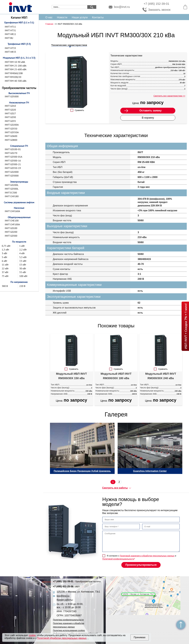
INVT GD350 (11, 129)
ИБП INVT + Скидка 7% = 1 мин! (186, 326)
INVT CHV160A (12, 211)
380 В (5, 286)
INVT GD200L (12, 185)
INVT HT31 (10, 30)
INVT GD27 (10, 113)
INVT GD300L (12, 189)
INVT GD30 (10, 117)
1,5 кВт (5, 250)
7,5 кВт (23, 261)
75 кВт (5, 276)
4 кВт (22, 253)
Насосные (19, 208)
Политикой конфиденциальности (118, 559)
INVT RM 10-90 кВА (15, 62)
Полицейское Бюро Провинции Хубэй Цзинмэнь (82, 471)
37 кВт (5, 272)
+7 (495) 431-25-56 (66, 586)
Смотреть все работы (115, 488)
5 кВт (4, 257)
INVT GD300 (11, 236)
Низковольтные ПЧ (19, 103)
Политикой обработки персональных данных (62, 638)
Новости (62, 17)
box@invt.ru (122, 7)
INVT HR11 (10, 34)
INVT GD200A (12, 125)
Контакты (98, 17)
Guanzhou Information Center (150, 471)
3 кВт (4, 253)
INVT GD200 (11, 232)
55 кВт (23, 272)
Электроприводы (19, 182)
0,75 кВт (6, 246)
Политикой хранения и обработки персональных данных (147, 556)
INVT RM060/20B (14, 73)
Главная (49, 24)
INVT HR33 (10, 52)
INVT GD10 (10, 106)
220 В (22, 286)
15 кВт (23, 265)
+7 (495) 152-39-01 (156, 4)
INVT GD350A (12, 132)
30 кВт (23, 268)
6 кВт (4, 261)
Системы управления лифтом (19, 202)
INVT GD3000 (12, 176)
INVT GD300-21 (13, 164)
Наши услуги (80, 17)
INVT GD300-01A (13, 157)
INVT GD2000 (12, 172)
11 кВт (5, 265)
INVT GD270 (11, 153)
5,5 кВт (23, 257)
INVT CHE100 (12, 221)
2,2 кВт (23, 250)
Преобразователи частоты (19, 88)
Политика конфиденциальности (68, 620)
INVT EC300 (11, 193)
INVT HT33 (10, 48)
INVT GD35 (10, 121)
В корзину (148, 118)
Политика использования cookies (69, 630)
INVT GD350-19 (13, 168)
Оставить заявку (150, 111)
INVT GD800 (11, 140)
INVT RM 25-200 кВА (16, 66)
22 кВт (5, 268)
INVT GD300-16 (13, 161)
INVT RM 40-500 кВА (16, 81)
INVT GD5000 (12, 96)
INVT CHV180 (12, 196)
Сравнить (79, 110)
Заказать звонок (159, 10)
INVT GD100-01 (13, 149)
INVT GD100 (11, 228)
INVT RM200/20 (13, 77)
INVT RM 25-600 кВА (16, 69)
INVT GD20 (10, 110)
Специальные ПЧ (19, 146)
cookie (32, 635)
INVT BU (9, 38)
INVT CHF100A (12, 224)
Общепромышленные (19, 217)
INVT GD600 (11, 136)
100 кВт (23, 276)
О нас (49, 17)
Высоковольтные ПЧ (19, 93)
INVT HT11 (10, 27)
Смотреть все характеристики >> (169, 96)
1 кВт (22, 246)
